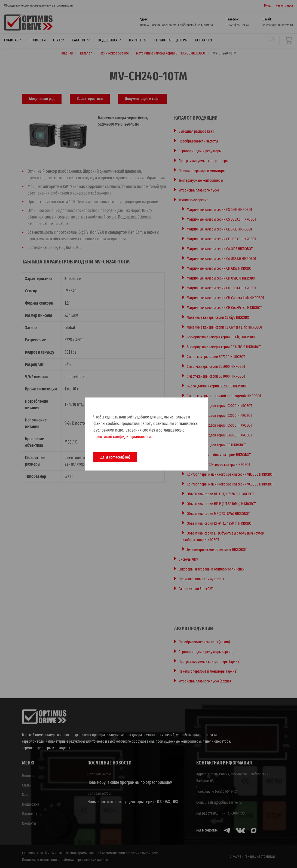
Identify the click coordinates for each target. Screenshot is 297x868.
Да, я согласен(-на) (115, 457)
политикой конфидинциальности (122, 437)
